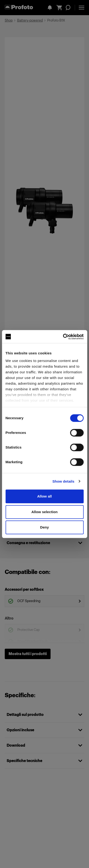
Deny (44, 527)
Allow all (45, 496)
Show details (63, 481)
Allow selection (44, 512)
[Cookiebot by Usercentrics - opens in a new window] (63, 337)
